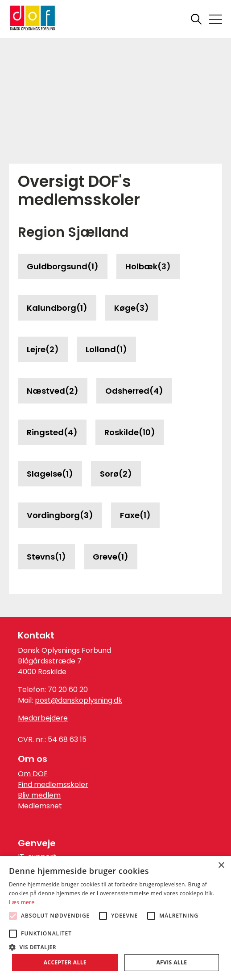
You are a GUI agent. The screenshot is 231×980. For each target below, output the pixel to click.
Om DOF (33, 774)
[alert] (115, 918)
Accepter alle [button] (65, 962)
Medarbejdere (43, 718)
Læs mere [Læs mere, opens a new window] (22, 902)
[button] (115, 947)
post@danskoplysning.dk (78, 700)
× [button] (221, 866)
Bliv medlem (39, 795)
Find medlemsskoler (53, 784)
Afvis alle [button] (171, 962)
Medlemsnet (40, 806)
